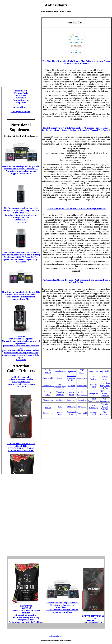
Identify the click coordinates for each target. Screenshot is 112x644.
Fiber (60, 407)
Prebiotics (82, 400)
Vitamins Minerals (60, 393)
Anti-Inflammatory (60, 386)
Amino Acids (105, 378)
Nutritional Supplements (82, 393)
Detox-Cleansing (94, 407)
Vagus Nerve (71, 393)
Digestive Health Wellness (105, 407)
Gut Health (105, 371)
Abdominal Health (71, 413)
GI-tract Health (93, 386)
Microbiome (48, 400)
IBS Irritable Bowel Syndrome (105, 393)
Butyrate (71, 386)
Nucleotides (82, 386)
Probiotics (71, 400)
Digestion (82, 407)
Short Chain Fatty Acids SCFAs (105, 386)
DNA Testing (82, 371)
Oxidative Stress (48, 393)
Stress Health (48, 378)
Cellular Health (48, 371)
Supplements (82, 378)
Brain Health (82, 413)
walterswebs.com (56, 636)
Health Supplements (93, 400)
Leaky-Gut (93, 393)
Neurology (71, 407)
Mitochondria (60, 371)
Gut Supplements (105, 400)
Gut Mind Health (48, 407)
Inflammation (48, 386)
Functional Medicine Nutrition (71, 378)
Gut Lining (60, 400)
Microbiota (93, 371)
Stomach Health (94, 413)
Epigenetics (71, 371)
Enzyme (60, 378)
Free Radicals (93, 378)
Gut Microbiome (105, 413)
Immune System (60, 413)
